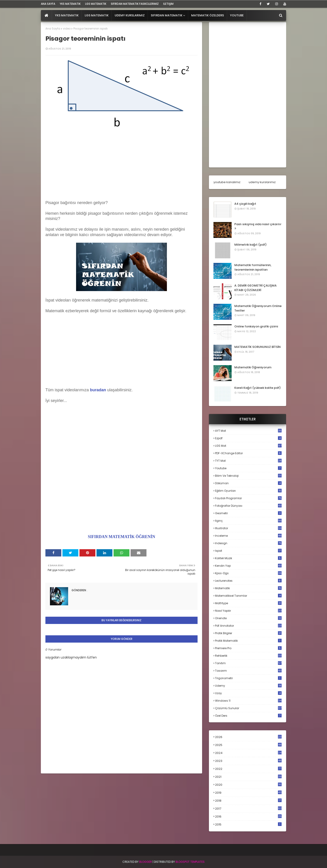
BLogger (146, 862)
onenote (248, 618)
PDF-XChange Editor (248, 453)
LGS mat (248, 446)
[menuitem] (46, 15)
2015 (248, 824)
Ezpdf (248, 438)
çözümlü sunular (248, 708)
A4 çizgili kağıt (245, 204)
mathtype (248, 603)
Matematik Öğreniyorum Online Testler (258, 308)
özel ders (248, 716)
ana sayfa (48, 4)
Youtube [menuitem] (237, 15)
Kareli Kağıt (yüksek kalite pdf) (258, 388)
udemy (248, 686)
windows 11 (248, 701)
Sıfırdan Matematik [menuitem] (167, 15)
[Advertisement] (121, 163)
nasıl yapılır (248, 611)
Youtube (248, 468)
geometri (248, 513)
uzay (248, 693)
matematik (248, 588)
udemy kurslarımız (262, 182)
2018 (248, 801)
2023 (248, 761)
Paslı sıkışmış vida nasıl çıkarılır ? (258, 226)
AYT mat (248, 431)
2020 (248, 785)
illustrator (248, 528)
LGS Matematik (96, 4)
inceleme (248, 536)
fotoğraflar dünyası (248, 506)
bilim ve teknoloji (248, 476)
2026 (248, 737)
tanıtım (248, 663)
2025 (248, 745)
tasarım (248, 671)
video (67, 29)
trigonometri (248, 678)
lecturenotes (248, 581)
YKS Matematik (70, 4)
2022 (248, 769)
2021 (248, 777)
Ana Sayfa (53, 29)
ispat (248, 551)
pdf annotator (248, 626)
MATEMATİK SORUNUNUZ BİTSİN (258, 347)
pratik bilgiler (248, 633)
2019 (248, 793)
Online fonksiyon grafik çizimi (256, 326)
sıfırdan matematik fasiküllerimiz (135, 4)
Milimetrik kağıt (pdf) (250, 245)
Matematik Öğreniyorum (253, 367)
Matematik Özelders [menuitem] (208, 15)
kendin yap (248, 566)
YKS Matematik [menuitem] (67, 15)
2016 (248, 817)
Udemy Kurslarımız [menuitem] (130, 15)
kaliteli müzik (248, 558)
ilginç (248, 521)
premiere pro (248, 648)
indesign (248, 543)
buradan (98, 390)
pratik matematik (248, 641)
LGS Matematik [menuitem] (97, 15)
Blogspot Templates (190, 862)
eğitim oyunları (248, 491)
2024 (248, 753)
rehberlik (248, 656)
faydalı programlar (248, 498)
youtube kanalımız (227, 182)
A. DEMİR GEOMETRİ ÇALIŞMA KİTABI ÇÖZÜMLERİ (255, 288)
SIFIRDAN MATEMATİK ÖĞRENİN (121, 537)
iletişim (168, 4)
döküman (248, 483)
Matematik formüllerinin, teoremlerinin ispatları (253, 267)
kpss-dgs (248, 573)
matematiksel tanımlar (248, 596)
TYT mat (248, 461)
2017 (248, 809)
